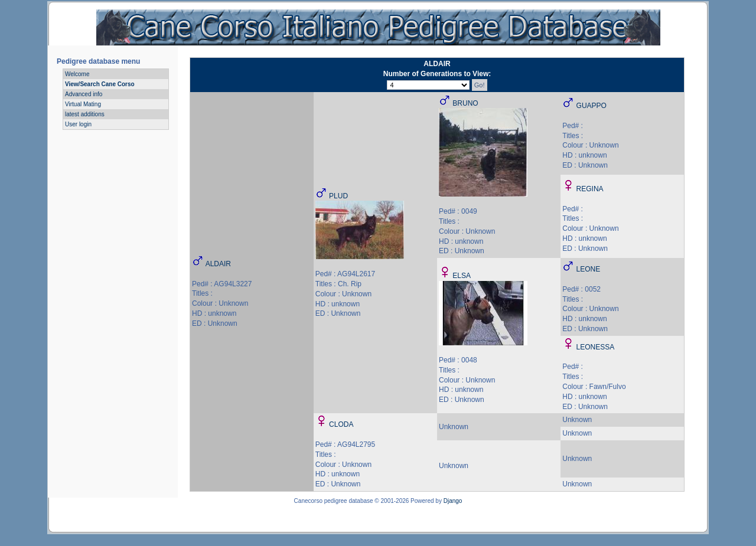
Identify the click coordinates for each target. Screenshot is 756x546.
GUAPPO (592, 106)
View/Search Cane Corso (100, 84)
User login (78, 124)
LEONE (589, 269)
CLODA (341, 424)
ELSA (462, 276)
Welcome (77, 74)
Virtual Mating (83, 104)
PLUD (338, 196)
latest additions (85, 114)
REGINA (590, 189)
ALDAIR (218, 264)
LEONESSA (596, 347)
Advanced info (84, 94)
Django (453, 501)
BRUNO (465, 103)
